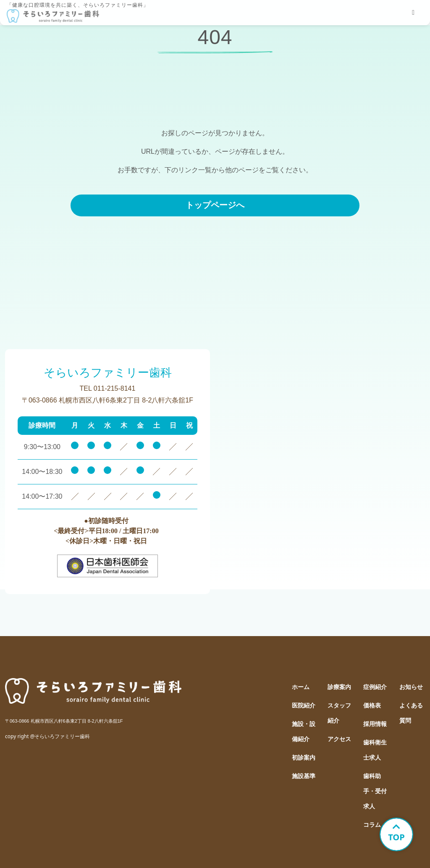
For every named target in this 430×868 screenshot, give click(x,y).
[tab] (413, 13)
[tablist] (413, 13)
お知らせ (411, 687)
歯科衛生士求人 (375, 750)
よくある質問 (411, 713)
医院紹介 (304, 706)
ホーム (301, 687)
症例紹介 (375, 687)
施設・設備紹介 (304, 732)
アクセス (339, 739)
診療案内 (339, 687)
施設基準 (304, 776)
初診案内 (304, 758)
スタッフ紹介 (339, 713)
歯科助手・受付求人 (375, 791)
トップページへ (215, 205)
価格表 (372, 706)
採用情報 (375, 724)
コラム (372, 825)
